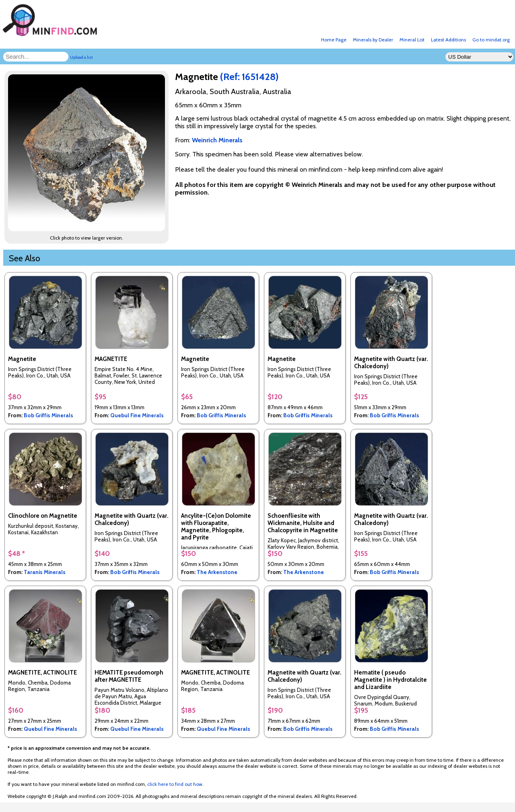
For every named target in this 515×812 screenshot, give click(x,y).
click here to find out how (175, 784)
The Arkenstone (217, 572)
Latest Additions (448, 40)
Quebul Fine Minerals (137, 415)
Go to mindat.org (491, 40)
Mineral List (412, 40)
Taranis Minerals (45, 572)
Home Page (334, 40)
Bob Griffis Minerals (48, 415)
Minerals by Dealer (373, 40)
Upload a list (81, 57)
